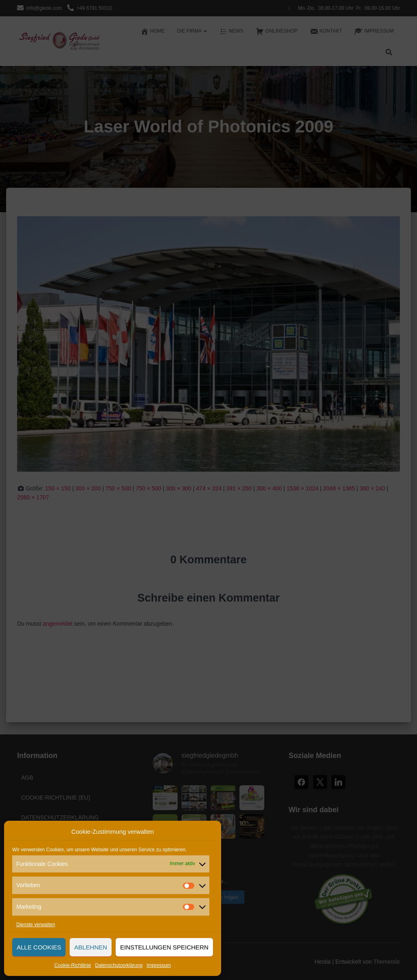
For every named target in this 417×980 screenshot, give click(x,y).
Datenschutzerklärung (119, 965)
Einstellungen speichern (164, 947)
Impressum (159, 965)
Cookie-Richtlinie (72, 965)
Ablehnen (91, 947)
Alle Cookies (39, 947)
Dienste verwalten (36, 925)
